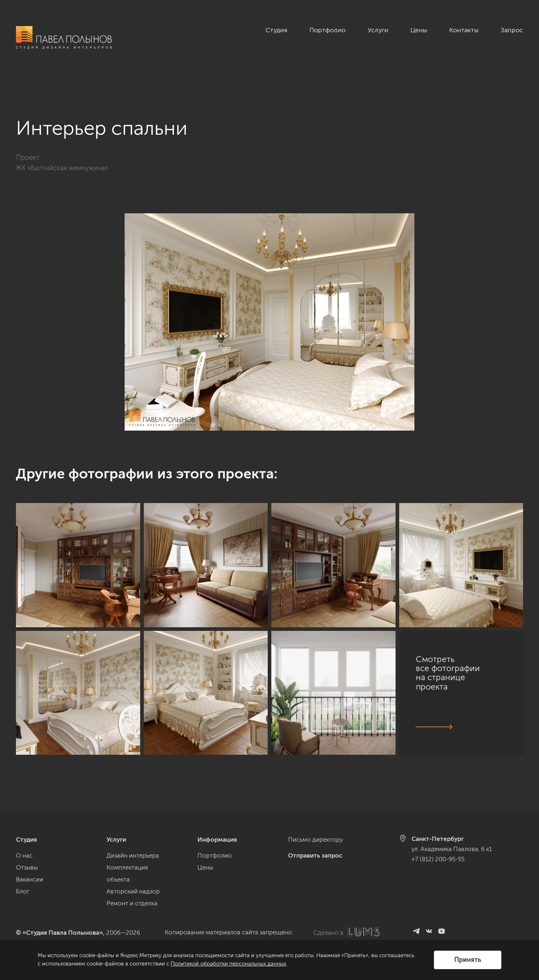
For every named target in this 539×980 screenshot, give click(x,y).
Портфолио (327, 30)
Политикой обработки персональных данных (228, 964)
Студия (276, 30)
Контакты (464, 30)
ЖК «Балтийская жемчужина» (62, 146)
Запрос (512, 30)
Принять (468, 960)
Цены (419, 30)
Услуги (378, 30)
